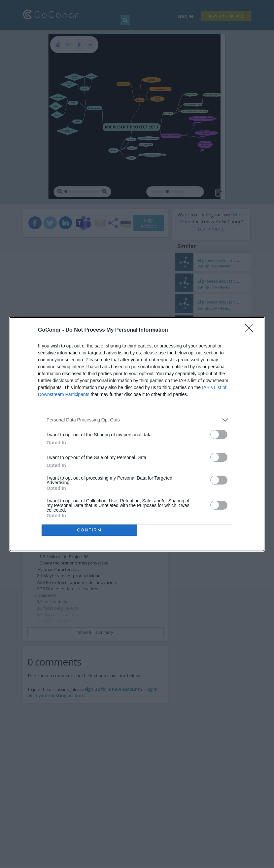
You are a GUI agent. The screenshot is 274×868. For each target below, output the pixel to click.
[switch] (219, 434)
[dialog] (137, 434)
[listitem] (137, 420)
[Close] (251, 330)
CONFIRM (89, 530)
